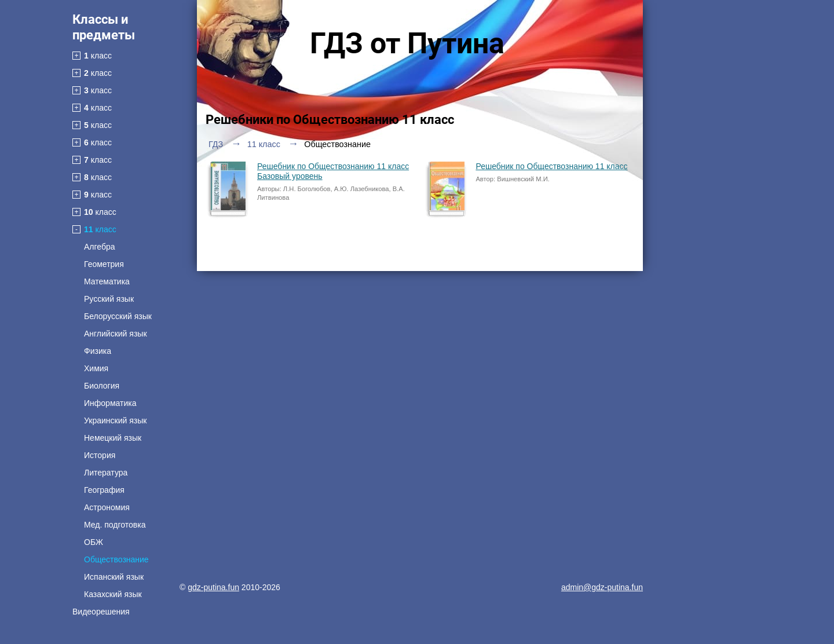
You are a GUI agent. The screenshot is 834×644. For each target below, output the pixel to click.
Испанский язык (114, 577)
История (100, 455)
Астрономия (107, 507)
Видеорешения (101, 612)
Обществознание (116, 559)
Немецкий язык (113, 438)
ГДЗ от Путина (407, 43)
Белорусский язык (118, 316)
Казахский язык (113, 594)
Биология (102, 386)
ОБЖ (94, 542)
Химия (96, 368)
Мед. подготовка (115, 525)
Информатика (110, 403)
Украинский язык (115, 420)
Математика (107, 281)
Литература (106, 473)
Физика (98, 351)
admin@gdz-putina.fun (602, 587)
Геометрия (104, 264)
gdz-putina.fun (213, 587)
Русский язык (109, 299)
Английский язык (116, 334)
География (104, 490)
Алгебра (100, 247)
